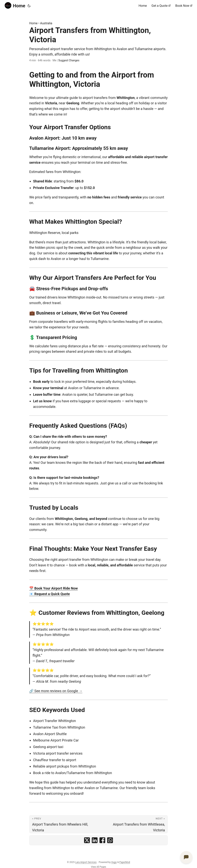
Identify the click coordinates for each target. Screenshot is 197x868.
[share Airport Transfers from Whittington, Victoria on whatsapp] (110, 840)
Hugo (114, 862)
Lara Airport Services (86, 862)
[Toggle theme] (29, 6)
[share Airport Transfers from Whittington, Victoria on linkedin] (95, 840)
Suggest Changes (69, 60)
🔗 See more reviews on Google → (56, 691)
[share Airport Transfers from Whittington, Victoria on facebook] (102, 840)
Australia (46, 23)
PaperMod (125, 862)
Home (15, 5)
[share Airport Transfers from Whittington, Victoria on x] (87, 840)
